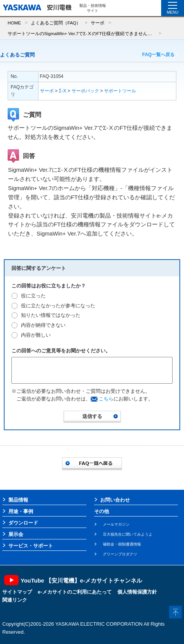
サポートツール (120, 91)
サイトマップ (17, 592)
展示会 (16, 534)
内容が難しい (36, 335)
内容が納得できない (43, 325)
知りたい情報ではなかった (51, 315)
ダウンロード (23, 523)
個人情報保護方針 (137, 592)
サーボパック (85, 91)
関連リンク (15, 600)
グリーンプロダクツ (120, 554)
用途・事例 (21, 511)
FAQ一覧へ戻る (158, 55)
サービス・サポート (31, 546)
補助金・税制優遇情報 (122, 544)
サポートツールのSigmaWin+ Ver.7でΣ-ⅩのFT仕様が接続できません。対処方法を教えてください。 (81, 33)
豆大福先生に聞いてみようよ (128, 534)
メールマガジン (116, 524)
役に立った (33, 296)
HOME (14, 23)
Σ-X (62, 91)
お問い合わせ (115, 500)
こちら (106, 399)
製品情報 (18, 500)
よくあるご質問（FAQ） (56, 23)
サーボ (98, 23)
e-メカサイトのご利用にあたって (75, 592)
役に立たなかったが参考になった (58, 306)
